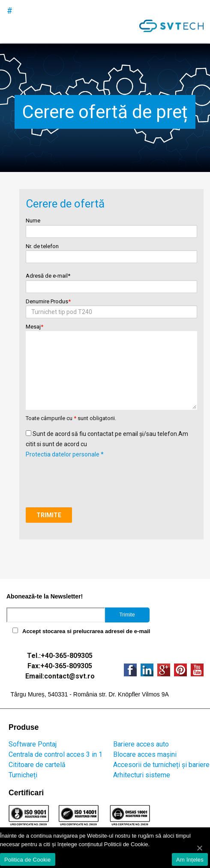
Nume (111, 226)
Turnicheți (23, 775)
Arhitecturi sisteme (142, 775)
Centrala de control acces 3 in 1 (55, 754)
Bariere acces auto (141, 744)
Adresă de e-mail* (111, 281)
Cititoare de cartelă (37, 765)
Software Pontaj (33, 744)
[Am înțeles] (199, 848)
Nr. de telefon (111, 252)
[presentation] (91, 476)
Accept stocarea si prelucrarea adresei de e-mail (86, 631)
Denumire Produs (111, 307)
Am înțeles (190, 860)
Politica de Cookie (28, 860)
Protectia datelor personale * (65, 454)
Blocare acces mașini (145, 754)
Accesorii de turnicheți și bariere (161, 765)
